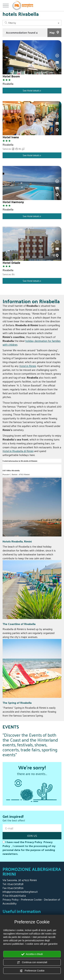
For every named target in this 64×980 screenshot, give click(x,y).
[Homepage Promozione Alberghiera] (23, 6)
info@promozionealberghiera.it (20, 892)
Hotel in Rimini (28, 366)
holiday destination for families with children (32, 343)
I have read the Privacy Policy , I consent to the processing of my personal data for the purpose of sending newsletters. (29, 848)
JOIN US (32, 836)
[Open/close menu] (6, 5)
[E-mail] (32, 828)
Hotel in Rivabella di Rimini (18, 451)
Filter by (32, 23)
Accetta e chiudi (32, 954)
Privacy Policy (11, 899)
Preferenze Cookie (32, 971)
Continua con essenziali (32, 962)
